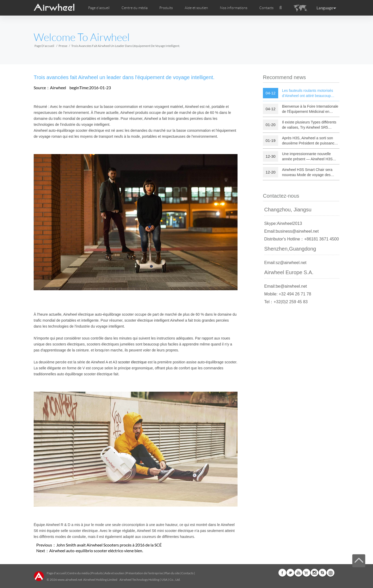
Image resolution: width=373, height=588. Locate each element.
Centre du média (78, 573)
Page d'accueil (99, 8)
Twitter (290, 573)
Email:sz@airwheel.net (285, 263)
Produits (166, 8)
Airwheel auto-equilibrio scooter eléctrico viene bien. (96, 551)
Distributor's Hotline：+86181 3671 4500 (302, 239)
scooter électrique (132, 362)
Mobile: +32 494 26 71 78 (288, 294)
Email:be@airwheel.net (286, 286)
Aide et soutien (196, 8)
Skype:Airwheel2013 (283, 223)
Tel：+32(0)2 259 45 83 (286, 302)
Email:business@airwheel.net (291, 231)
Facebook (282, 573)
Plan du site (172, 573)
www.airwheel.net (70, 580)
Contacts (266, 8)
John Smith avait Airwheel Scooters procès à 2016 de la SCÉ (109, 545)
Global (331, 573)
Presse (63, 46)
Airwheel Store (306, 573)
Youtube (298, 573)
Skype (322, 573)
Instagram (314, 573)
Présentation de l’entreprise (144, 573)
